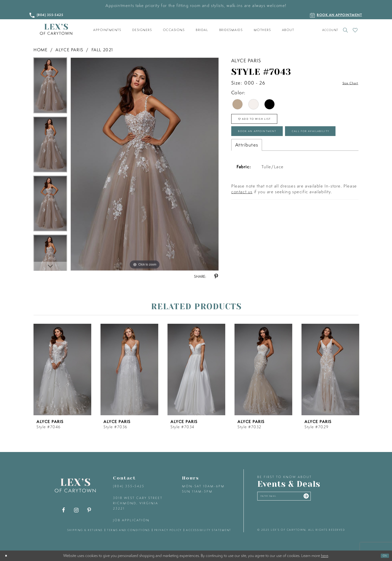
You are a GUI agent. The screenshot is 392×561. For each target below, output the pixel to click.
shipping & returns (85, 530)
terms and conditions (128, 530)
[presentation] (62, 369)
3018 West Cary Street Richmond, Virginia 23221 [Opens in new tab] (138, 503)
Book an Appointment (271, 140)
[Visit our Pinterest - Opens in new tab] (89, 510)
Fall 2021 (102, 50)
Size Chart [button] (346, 83)
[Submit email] (331, 498)
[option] (50, 87)
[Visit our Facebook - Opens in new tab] (64, 510)
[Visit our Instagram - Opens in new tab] (76, 510)
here (325, 555)
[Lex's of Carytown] (56, 29)
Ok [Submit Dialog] (383, 556)
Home (40, 50)
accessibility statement (209, 530)
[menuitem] (107, 30)
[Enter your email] (298, 498)
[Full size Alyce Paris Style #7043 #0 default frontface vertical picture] (145, 164)
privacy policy (168, 530)
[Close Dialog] (8, 556)
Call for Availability (269, 158)
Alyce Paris (69, 50)
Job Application (131, 520)
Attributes (247, 174)
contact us (242, 221)
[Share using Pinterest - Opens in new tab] (216, 276)
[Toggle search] (345, 30)
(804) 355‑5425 (129, 486)
